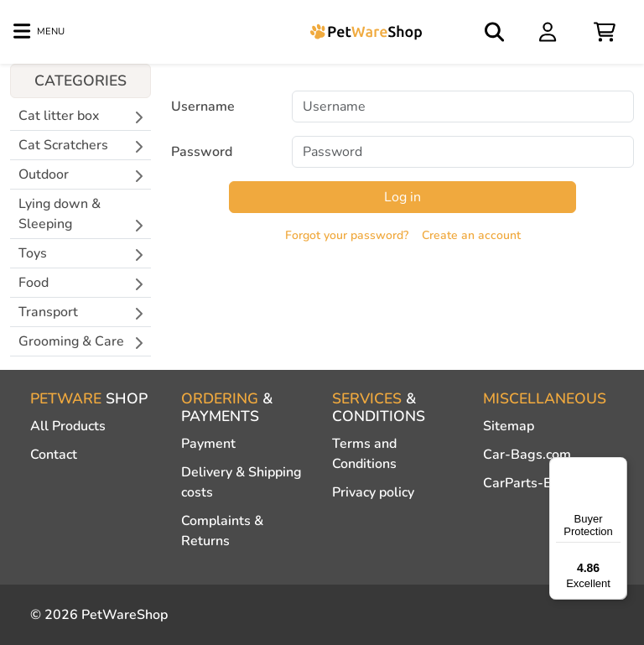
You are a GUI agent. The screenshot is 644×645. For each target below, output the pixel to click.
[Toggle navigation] (39, 32)
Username (203, 107)
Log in (402, 197)
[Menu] (617, 467)
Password (202, 152)
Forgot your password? (347, 235)
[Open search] (496, 32)
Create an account (471, 235)
